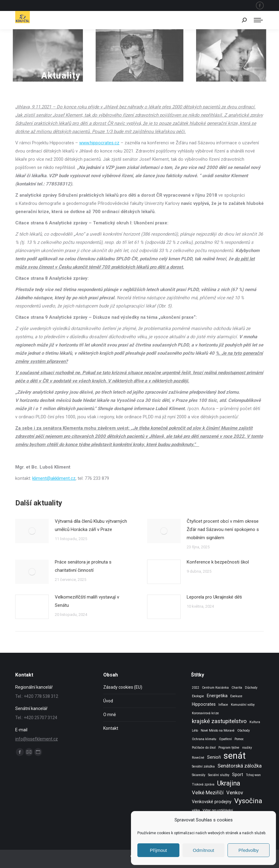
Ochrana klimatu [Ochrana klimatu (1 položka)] (204, 739)
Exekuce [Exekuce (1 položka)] (236, 696)
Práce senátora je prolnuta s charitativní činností (83, 566)
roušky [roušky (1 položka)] (247, 748)
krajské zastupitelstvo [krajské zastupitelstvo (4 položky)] (219, 721)
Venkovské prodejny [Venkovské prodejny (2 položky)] (212, 802)
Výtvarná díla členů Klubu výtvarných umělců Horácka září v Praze (91, 525)
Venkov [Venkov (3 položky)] (235, 793)
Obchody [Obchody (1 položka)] (244, 731)
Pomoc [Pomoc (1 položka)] (239, 739)
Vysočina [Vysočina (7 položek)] (248, 801)
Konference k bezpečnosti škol (218, 562)
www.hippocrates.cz (99, 143)
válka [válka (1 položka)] (196, 810)
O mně (109, 715)
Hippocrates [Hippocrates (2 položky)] (204, 704)
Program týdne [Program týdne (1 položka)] (229, 748)
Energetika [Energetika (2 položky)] (217, 696)
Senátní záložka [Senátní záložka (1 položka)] (203, 766)
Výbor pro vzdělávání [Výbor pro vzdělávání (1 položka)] (218, 810)
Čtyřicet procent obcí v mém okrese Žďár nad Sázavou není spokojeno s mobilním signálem (223, 529)
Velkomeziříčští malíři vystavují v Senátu (87, 601)
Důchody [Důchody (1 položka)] (251, 688)
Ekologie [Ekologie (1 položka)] (198, 696)
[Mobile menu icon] (258, 20)
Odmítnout (203, 850)
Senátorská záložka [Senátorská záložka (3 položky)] (240, 766)
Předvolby (249, 850)
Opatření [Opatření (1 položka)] (225, 739)
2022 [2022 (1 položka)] (196, 688)
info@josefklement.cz (37, 739)
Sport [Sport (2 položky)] (238, 775)
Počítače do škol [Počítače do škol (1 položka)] (204, 748)
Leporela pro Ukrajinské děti (214, 597)
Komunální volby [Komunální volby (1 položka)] (243, 705)
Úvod (108, 701)
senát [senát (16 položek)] (235, 756)
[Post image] (32, 531)
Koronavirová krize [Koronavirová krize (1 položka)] (205, 713)
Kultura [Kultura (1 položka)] (255, 722)
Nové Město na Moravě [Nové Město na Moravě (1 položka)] (218, 731)
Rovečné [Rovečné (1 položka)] (198, 758)
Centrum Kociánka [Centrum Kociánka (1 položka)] (215, 688)
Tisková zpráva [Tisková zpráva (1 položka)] (203, 784)
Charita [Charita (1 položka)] (237, 688)
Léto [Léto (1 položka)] (195, 731)
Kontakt (111, 728)
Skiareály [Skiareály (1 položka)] (199, 775)
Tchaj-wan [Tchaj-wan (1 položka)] (253, 775)
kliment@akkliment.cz (54, 478)
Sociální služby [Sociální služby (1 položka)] (219, 775)
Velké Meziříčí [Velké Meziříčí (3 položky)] (208, 793)
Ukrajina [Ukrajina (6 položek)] (229, 783)
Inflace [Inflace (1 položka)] (223, 705)
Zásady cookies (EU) (123, 687)
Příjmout (158, 850)
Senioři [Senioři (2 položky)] (214, 757)
